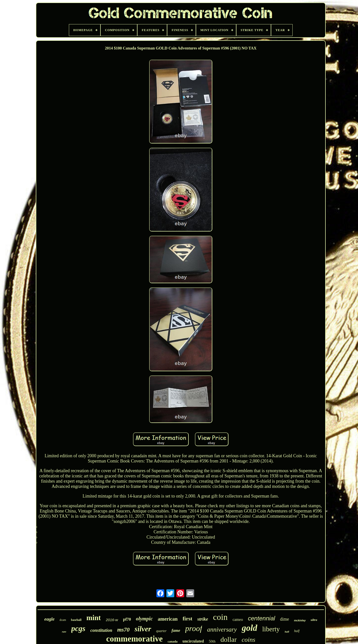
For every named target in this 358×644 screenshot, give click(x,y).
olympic (144, 619)
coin (220, 617)
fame (176, 630)
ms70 (123, 630)
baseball (76, 620)
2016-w (112, 620)
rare (64, 632)
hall (287, 632)
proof (194, 628)
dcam (63, 620)
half (297, 631)
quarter (161, 631)
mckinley (300, 620)
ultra (314, 620)
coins (248, 640)
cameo (238, 620)
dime (285, 619)
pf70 (127, 619)
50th (212, 641)
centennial (261, 618)
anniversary (222, 629)
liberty (271, 629)
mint (94, 618)
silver (143, 629)
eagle (49, 619)
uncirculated (193, 641)
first (187, 619)
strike (203, 619)
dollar (229, 639)
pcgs (78, 628)
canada (173, 641)
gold (249, 628)
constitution (101, 630)
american (168, 619)
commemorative (134, 639)
